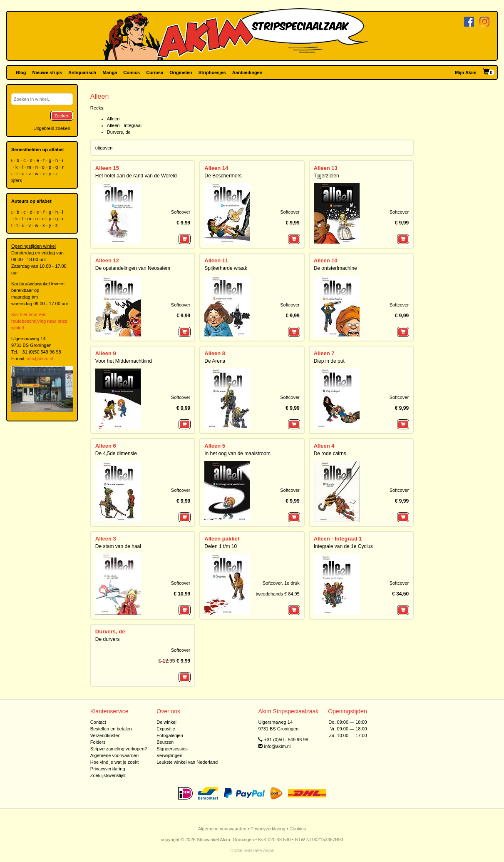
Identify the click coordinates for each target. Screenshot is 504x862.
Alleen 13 (326, 168)
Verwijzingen (169, 755)
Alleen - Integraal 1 (338, 539)
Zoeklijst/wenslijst (108, 775)
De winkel (166, 722)
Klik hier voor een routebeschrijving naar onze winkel (39, 321)
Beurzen (165, 742)
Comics (132, 72)
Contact (98, 722)
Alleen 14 (216, 168)
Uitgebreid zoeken (52, 128)
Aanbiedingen (247, 72)
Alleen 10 (326, 260)
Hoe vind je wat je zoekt (114, 762)
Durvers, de (119, 132)
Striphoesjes (212, 72)
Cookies (298, 829)
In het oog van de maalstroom (237, 453)
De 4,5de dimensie (116, 453)
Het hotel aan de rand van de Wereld (136, 176)
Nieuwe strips (47, 72)
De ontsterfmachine (335, 268)
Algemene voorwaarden (114, 755)
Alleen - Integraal (124, 125)
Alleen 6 (106, 446)
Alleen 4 (324, 446)
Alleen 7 (324, 353)
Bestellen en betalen (111, 729)
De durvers (108, 639)
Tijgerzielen (326, 176)
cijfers (17, 180)
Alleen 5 (215, 446)
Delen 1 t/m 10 (221, 546)
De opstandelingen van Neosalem (133, 268)
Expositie (166, 729)
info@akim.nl (40, 359)
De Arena (215, 361)
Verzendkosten (106, 735)
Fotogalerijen (170, 735)
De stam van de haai (118, 546)
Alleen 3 (106, 539)
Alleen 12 (107, 260)
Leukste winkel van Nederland (187, 762)
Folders (98, 742)
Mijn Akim (466, 72)
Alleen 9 (106, 353)
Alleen (113, 119)
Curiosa (155, 72)
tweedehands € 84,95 (277, 594)
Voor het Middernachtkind (124, 361)
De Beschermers (223, 176)
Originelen (181, 72)
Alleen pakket (222, 539)
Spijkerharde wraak (226, 268)
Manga (110, 72)
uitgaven (104, 148)
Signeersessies (172, 749)
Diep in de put (329, 361)
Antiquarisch (82, 72)
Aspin (269, 850)
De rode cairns (330, 453)
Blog (21, 72)
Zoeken (62, 116)
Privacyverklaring (108, 769)
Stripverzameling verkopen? (119, 749)
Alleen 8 (215, 353)
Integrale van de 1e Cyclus (343, 546)
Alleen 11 (216, 260)
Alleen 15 (107, 168)
